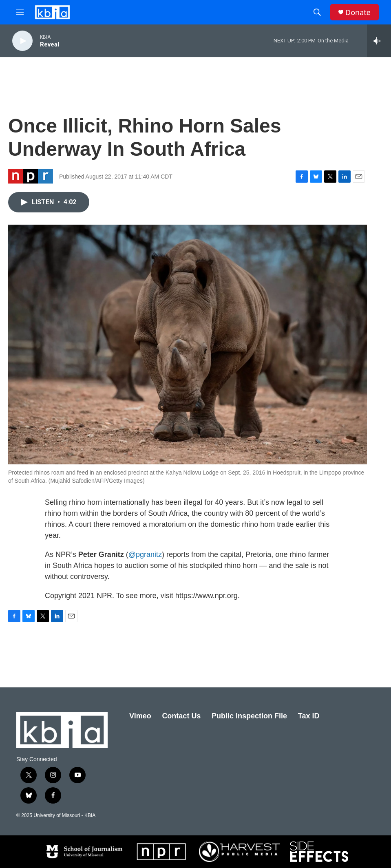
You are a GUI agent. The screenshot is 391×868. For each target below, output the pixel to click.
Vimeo (140, 716)
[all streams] (379, 41)
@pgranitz (145, 554)
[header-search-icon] (317, 12)
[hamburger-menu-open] (20, 12)
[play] (22, 41)
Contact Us (181, 716)
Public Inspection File (249, 716)
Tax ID (309, 716)
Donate (358, 12)
